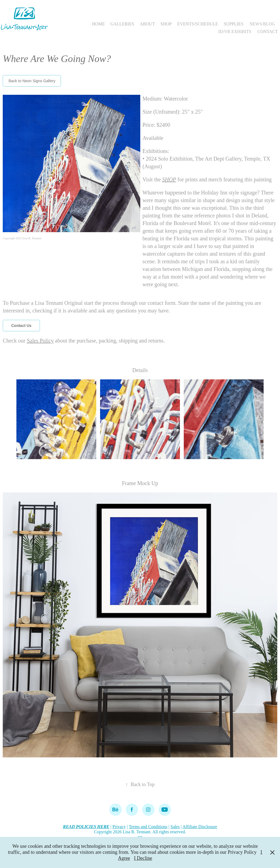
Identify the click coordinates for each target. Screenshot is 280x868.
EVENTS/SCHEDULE (198, 24)
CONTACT (268, 32)
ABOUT (147, 24)
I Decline (143, 858)
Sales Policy (40, 341)
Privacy (119, 827)
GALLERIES (122, 24)
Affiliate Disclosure (200, 827)
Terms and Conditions (148, 827)
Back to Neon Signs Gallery (32, 81)
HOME (98, 24)
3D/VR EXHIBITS (234, 32)
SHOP (166, 24)
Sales (175, 827)
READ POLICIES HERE (86, 827)
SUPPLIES (234, 24)
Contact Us (21, 326)
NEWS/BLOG (262, 24)
